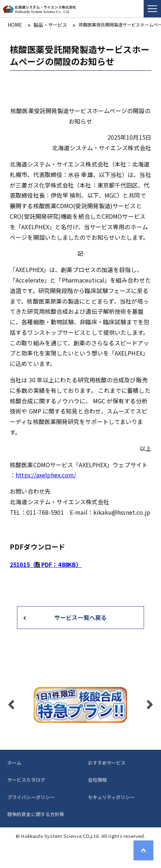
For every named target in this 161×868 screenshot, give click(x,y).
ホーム (14, 762)
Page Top (146, 853)
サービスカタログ (26, 779)
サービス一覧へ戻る (80, 617)
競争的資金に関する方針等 (36, 813)
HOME (14, 25)
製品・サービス (46, 25)
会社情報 (97, 779)
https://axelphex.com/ (46, 474)
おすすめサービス (107, 762)
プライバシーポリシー (31, 796)
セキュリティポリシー (111, 796)
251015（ (46, 564)
